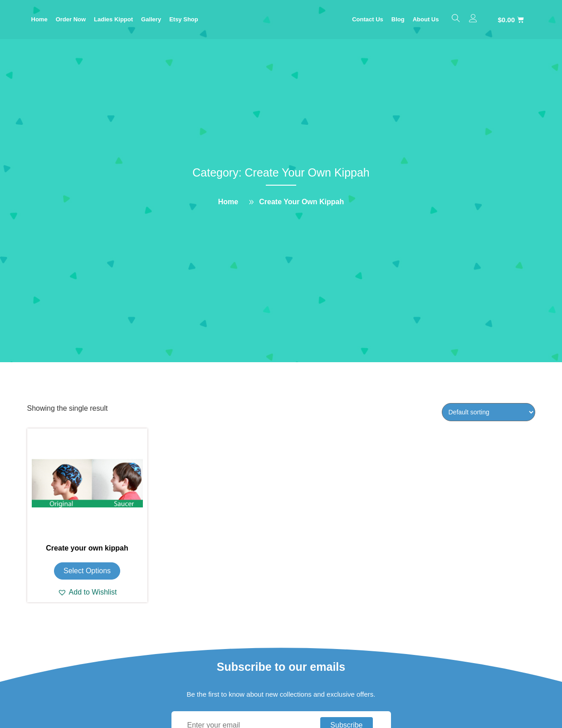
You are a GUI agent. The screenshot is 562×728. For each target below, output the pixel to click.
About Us (426, 19)
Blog (398, 19)
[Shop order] (489, 412)
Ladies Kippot (113, 19)
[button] (87, 592)
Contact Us (368, 19)
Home (39, 19)
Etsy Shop (184, 19)
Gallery (151, 19)
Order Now (71, 19)
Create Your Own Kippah (301, 202)
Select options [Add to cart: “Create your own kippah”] (87, 571)
